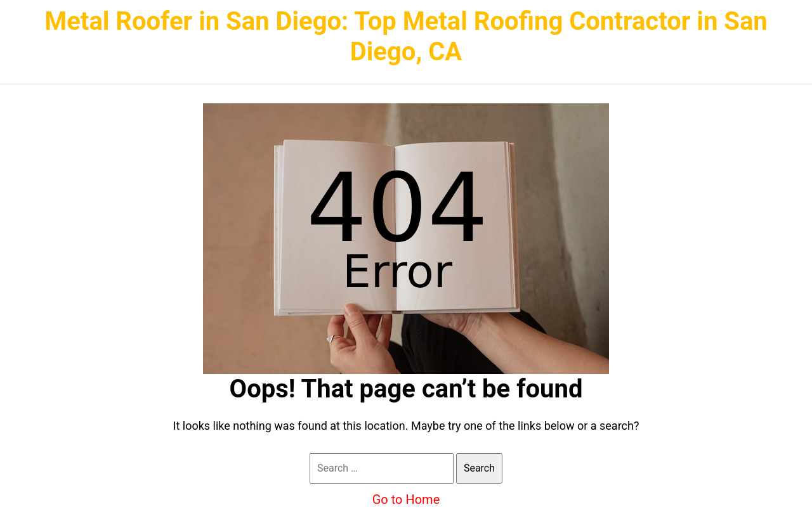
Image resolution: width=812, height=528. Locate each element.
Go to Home (406, 499)
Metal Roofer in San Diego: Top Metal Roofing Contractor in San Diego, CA (406, 36)
